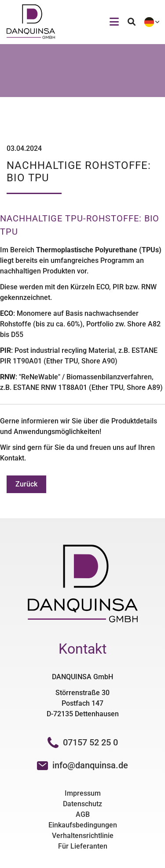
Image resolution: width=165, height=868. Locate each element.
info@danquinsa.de (90, 765)
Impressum (83, 793)
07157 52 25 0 (83, 742)
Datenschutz (82, 804)
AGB (83, 814)
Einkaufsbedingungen (83, 825)
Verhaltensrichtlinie (83, 836)
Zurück (26, 484)
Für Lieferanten (83, 846)
